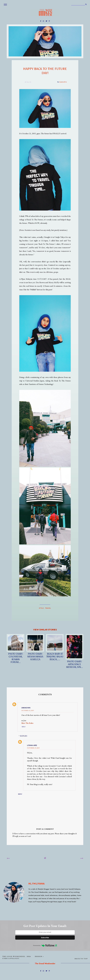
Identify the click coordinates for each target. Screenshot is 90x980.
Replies (24, 736)
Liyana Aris (32, 745)
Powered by (45, 946)
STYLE (41, 608)
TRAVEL (48, 608)
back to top (81, 959)
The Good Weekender (14, 956)
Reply (24, 727)
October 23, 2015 (33, 748)
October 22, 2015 (28, 710)
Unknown (26, 708)
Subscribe (45, 938)
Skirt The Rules (27, 723)
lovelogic (14, 958)
